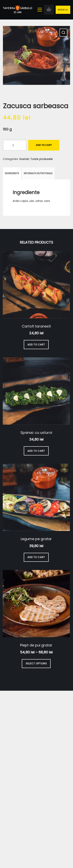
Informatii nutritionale (38, 173)
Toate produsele (42, 159)
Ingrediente (12, 173)
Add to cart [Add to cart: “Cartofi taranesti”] (36, 345)
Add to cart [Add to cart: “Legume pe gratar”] (36, 557)
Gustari (24, 159)
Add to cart (44, 145)
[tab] (12, 173)
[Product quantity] (15, 145)
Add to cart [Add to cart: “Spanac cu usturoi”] (36, 451)
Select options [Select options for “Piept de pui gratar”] (36, 663)
